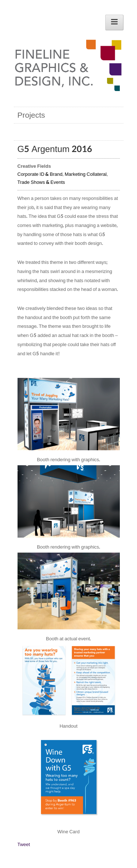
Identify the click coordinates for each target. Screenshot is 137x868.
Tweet (24, 845)
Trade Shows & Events (41, 182)
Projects (31, 115)
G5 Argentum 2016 (55, 149)
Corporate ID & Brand (40, 174)
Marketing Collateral (86, 174)
